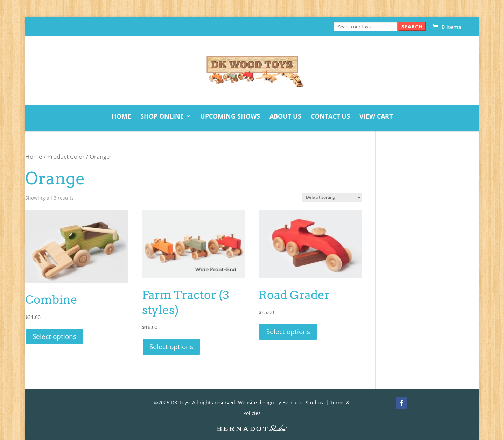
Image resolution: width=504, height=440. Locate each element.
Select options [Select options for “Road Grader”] (288, 331)
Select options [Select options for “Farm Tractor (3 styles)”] (171, 346)
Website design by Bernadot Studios (281, 402)
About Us (285, 117)
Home (121, 117)
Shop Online (162, 117)
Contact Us (330, 117)
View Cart (376, 117)
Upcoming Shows (230, 117)
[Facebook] (401, 403)
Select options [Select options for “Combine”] (54, 336)
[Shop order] (332, 197)
